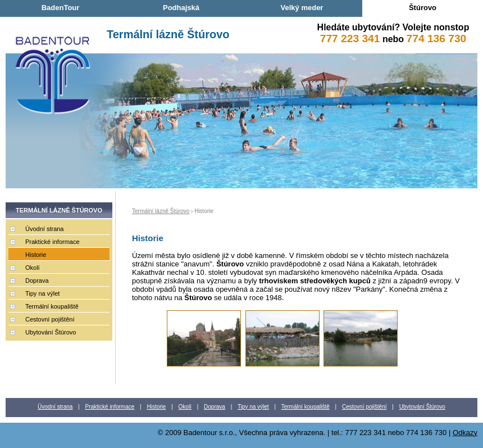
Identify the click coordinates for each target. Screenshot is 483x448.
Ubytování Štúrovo (51, 332)
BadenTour (61, 8)
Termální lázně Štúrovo (168, 34)
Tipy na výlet (42, 293)
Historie (36, 255)
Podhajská (181, 8)
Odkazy (465, 433)
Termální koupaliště (52, 306)
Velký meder (302, 8)
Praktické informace (53, 242)
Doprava (37, 280)
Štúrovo (423, 8)
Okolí (33, 268)
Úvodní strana (44, 229)
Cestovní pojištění (50, 319)
